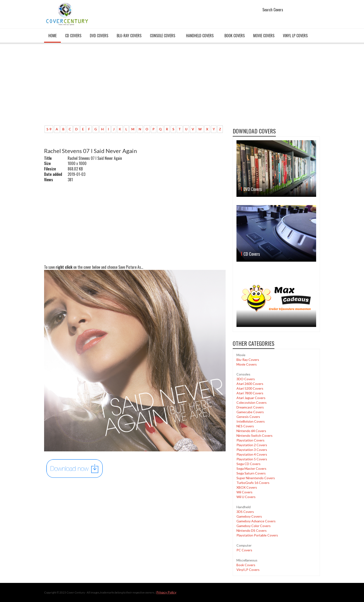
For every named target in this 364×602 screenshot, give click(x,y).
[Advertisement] (135, 87)
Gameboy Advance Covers (256, 521)
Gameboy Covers (249, 516)
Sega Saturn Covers (251, 473)
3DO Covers (246, 379)
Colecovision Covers (252, 402)
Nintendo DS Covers (252, 530)
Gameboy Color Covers (254, 526)
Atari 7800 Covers (250, 393)
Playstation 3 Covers (252, 450)
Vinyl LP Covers (295, 36)
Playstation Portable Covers (257, 535)
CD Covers (73, 36)
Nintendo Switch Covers (254, 435)
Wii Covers (244, 492)
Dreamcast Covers (250, 407)
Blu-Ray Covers (129, 36)
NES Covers (245, 426)
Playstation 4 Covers (252, 454)
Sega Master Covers (251, 468)
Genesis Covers (248, 417)
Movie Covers (264, 36)
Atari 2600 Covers (250, 384)
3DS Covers (245, 512)
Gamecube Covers (250, 412)
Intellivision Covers (251, 421)
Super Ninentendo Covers (256, 478)
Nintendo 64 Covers (251, 431)
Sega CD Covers (248, 464)
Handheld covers (200, 36)
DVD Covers (99, 36)
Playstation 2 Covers (252, 445)
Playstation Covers (250, 440)
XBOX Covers (247, 487)
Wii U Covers (246, 497)
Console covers (163, 36)
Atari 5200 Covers (250, 388)
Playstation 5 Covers (252, 459)
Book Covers (235, 36)
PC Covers (244, 550)
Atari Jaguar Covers (251, 398)
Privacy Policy (166, 592)
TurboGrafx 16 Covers (253, 483)
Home (52, 36)
